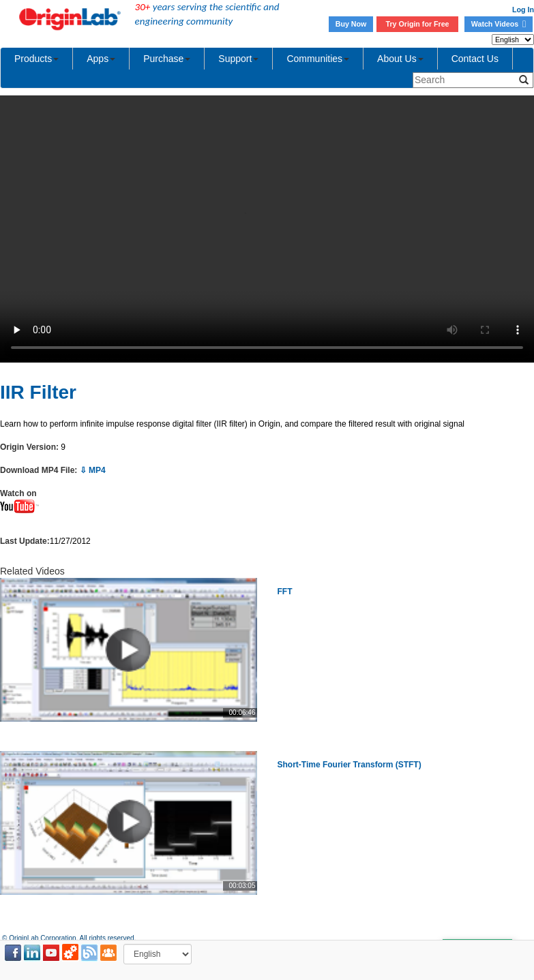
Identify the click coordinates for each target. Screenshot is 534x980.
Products (36, 59)
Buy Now (351, 24)
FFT (285, 592)
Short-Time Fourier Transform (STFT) (350, 765)
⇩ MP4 (93, 470)
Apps (101, 59)
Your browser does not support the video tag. (267, 229)
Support (238, 59)
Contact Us (475, 59)
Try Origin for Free (418, 24)
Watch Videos (499, 24)
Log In (523, 10)
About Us (400, 59)
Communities (318, 59)
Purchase (167, 59)
